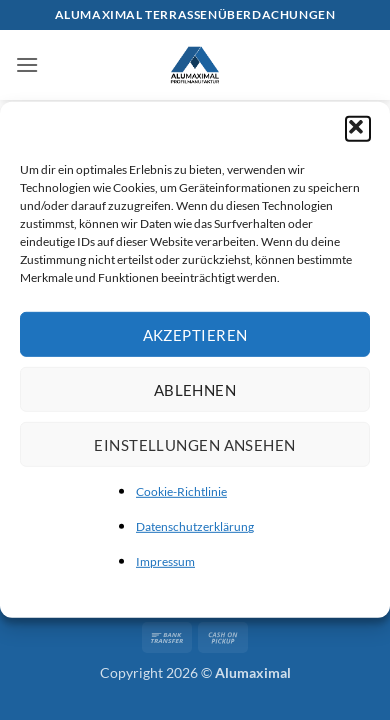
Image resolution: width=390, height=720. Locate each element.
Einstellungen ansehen (194, 444)
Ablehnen (195, 389)
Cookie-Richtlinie (181, 491)
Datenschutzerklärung (195, 526)
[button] (358, 129)
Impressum (165, 561)
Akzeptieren (195, 334)
